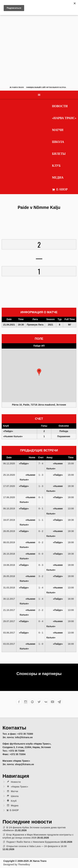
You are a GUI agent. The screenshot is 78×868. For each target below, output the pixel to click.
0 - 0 (41, 554)
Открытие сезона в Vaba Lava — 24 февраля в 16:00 (37, 846)
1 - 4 (41, 588)
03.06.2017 (9, 633)
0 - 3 (41, 565)
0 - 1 (41, 497)
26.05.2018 (9, 576)
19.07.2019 (9, 520)
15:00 (71, 463)
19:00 (71, 497)
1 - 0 (41, 644)
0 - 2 (41, 531)
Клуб (56, 166)
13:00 (71, 509)
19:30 (71, 486)
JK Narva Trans (17, 87)
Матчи (58, 130)
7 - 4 (41, 463)
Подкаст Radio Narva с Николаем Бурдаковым (33, 842)
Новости (60, 106)
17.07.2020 (9, 486)
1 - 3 (41, 475)
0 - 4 (41, 621)
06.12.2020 (9, 463)
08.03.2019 (9, 542)
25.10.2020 (9, 475)
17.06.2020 (9, 497)
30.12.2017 (9, 599)
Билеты (59, 154)
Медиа (58, 178)
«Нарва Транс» (64, 118)
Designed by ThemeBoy (17, 864)
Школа (58, 142)
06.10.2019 (9, 509)
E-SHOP (60, 190)
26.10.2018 (9, 554)
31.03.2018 (9, 588)
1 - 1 (41, 520)
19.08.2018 (9, 565)
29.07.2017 (9, 621)
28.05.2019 (9, 531)
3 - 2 (41, 576)
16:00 (71, 599)
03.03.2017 (9, 644)
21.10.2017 (9, 610)
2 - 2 (41, 610)
